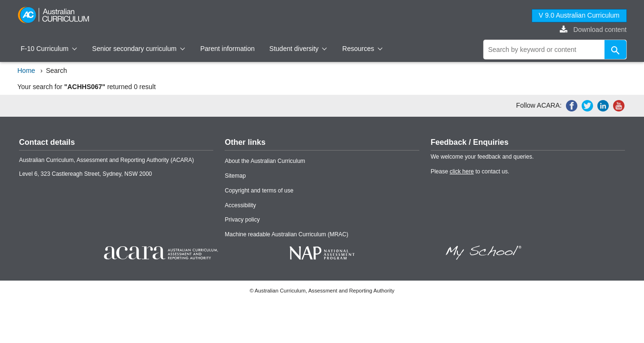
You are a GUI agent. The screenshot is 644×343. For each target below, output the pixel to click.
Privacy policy (242, 220)
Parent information (228, 49)
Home (26, 71)
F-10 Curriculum (49, 49)
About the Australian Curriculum (265, 161)
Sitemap (235, 176)
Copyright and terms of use (259, 191)
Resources (362, 49)
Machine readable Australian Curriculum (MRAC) (286, 234)
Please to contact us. (470, 171)
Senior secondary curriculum (139, 49)
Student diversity (298, 49)
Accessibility (240, 205)
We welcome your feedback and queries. (482, 157)
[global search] (555, 50)
